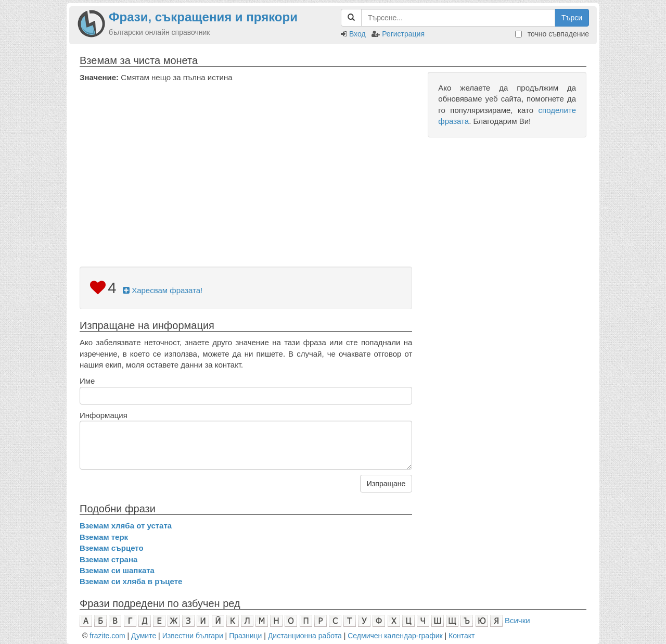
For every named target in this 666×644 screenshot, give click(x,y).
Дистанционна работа (305, 636)
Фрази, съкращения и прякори (203, 17)
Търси (572, 18)
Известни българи (193, 636)
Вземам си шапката (117, 570)
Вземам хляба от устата (126, 526)
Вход (357, 34)
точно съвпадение (552, 34)
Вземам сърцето (112, 548)
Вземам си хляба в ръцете (131, 581)
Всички (517, 620)
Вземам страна (108, 559)
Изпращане (386, 484)
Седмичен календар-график (395, 636)
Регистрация (403, 34)
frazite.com (107, 636)
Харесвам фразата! (163, 290)
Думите (144, 636)
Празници (245, 636)
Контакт (462, 636)
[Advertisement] (246, 161)
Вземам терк (104, 537)
